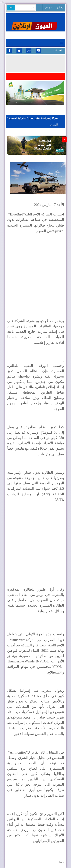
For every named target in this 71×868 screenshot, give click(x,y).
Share (61, 862)
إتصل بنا (59, 7)
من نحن (48, 7)
